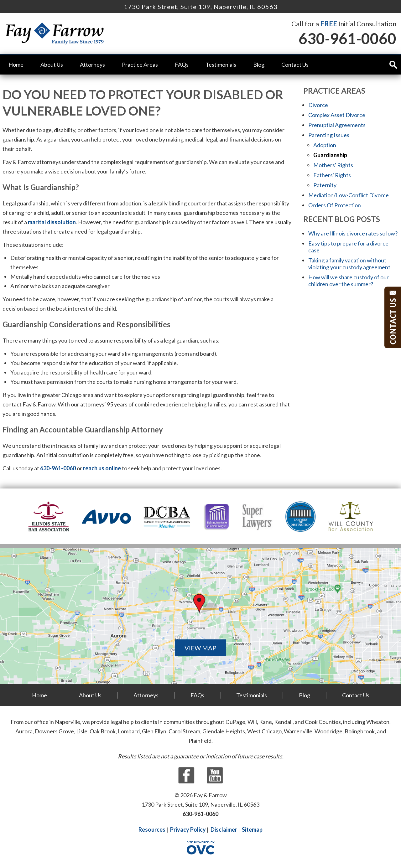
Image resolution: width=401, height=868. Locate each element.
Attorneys (92, 65)
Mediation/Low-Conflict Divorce (349, 195)
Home (16, 65)
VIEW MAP (200, 648)
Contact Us (295, 65)
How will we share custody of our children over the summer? (349, 281)
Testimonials (221, 65)
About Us (52, 65)
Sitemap (252, 829)
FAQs (182, 65)
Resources (152, 829)
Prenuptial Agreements (337, 125)
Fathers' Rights (332, 175)
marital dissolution (52, 222)
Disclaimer (224, 829)
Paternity (325, 185)
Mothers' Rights (333, 165)
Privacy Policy (188, 829)
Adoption (325, 145)
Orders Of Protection (335, 205)
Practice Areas (140, 65)
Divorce (318, 105)
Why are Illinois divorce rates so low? (353, 233)
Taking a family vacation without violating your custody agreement (349, 264)
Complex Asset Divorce (337, 115)
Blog (259, 65)
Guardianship (330, 155)
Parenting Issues (329, 135)
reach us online (102, 468)
